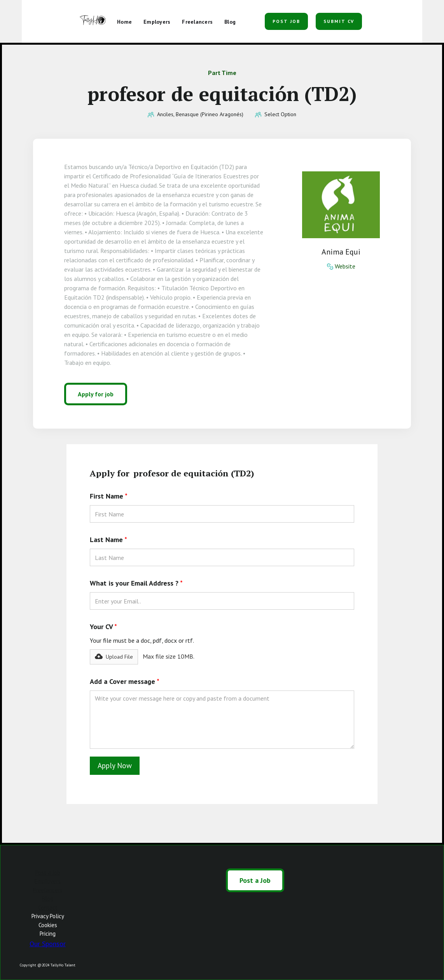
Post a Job (48, 873)
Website (345, 266)
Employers (48, 881)
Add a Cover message (125, 681)
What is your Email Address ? (136, 583)
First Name (109, 496)
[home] (94, 21)
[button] (251, 19)
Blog (48, 899)
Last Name (108, 540)
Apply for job (96, 394)
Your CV (103, 627)
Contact (48, 908)
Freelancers (48, 890)
